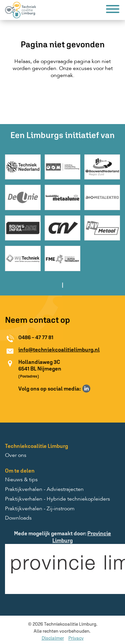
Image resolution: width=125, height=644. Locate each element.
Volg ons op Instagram (96, 389)
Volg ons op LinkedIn (86, 389)
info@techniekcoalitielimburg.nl (59, 350)
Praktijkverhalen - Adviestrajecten (44, 490)
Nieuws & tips (21, 480)
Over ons (16, 456)
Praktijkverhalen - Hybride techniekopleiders (57, 499)
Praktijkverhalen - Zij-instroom (40, 509)
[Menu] (113, 10)
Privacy (76, 638)
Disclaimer (53, 638)
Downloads (18, 518)
